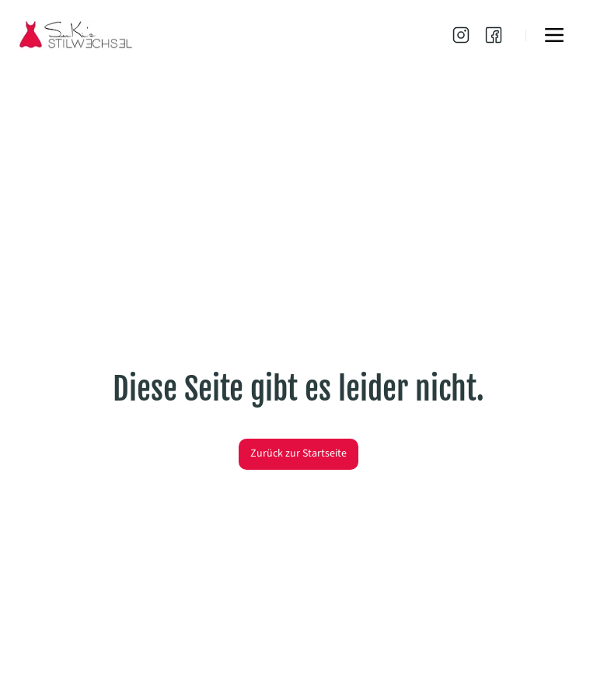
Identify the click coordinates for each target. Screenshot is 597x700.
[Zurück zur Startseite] (298, 454)
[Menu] (554, 35)
